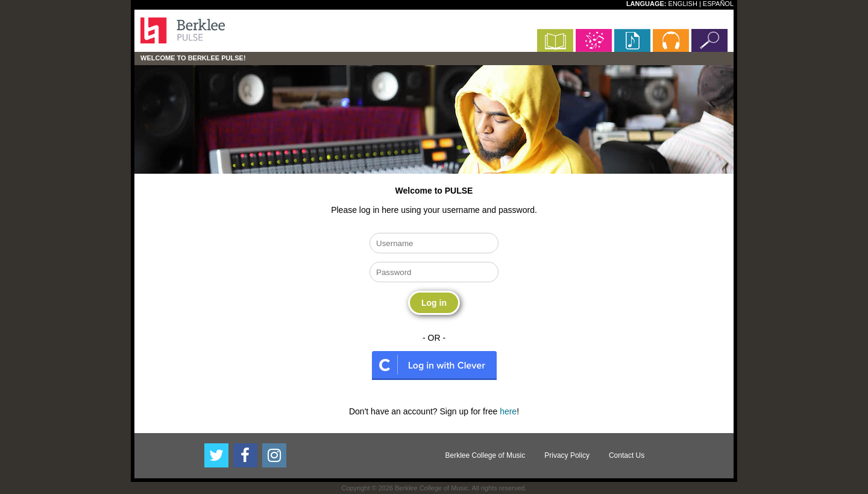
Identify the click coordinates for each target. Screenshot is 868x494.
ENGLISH (683, 4)
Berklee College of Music (486, 455)
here (508, 411)
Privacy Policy (567, 455)
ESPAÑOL (718, 4)
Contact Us (627, 455)
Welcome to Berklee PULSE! (193, 58)
